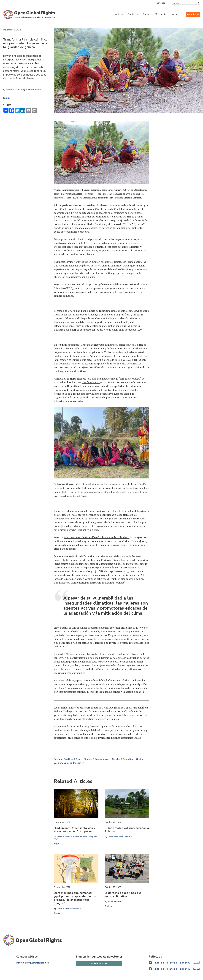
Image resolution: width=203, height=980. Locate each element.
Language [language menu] (162, 3)
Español (185, 963)
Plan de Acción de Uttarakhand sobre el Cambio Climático (96, 538)
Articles (119, 14)
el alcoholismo (120, 390)
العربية (196, 963)
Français (172, 963)
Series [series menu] (146, 14)
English (7, 98)
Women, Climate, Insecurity (69, 763)
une (93, 692)
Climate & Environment (96, 759)
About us (177, 14)
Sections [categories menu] (132, 14)
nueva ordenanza (67, 511)
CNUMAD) (130, 224)
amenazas (130, 239)
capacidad (125, 394)
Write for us (193, 14)
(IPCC (68, 288)
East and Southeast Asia (67, 759)
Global (140, 759)
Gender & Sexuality (122, 759)
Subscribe (97, 964)
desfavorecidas (91, 383)
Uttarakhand (74, 311)
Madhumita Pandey (16, 89)
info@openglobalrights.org (33, 963)
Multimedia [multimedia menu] (161, 14)
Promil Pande (35, 89)
